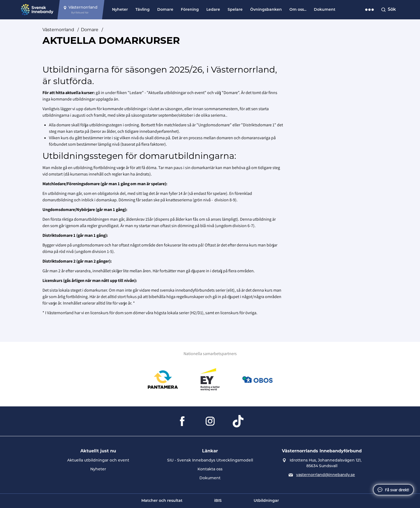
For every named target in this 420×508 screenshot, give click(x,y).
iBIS (218, 501)
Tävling (143, 10)
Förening (190, 10)
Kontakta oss (210, 469)
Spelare (235, 10)
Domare (165, 10)
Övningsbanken (266, 10)
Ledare (213, 10)
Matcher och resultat (162, 501)
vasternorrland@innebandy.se (326, 475)
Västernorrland (58, 30)
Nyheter (120, 10)
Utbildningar (266, 501)
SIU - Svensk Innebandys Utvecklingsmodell (210, 461)
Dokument (325, 10)
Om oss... (298, 10)
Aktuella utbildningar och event (98, 461)
